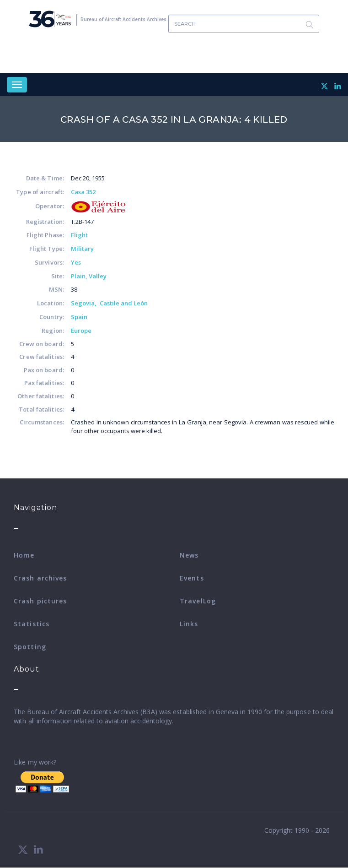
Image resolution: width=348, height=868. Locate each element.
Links (189, 624)
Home (24, 555)
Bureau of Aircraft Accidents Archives (123, 19)
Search (309, 24)
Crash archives (40, 578)
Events (192, 578)
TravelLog (198, 601)
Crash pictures (40, 601)
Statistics (32, 624)
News (189, 555)
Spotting (30, 647)
